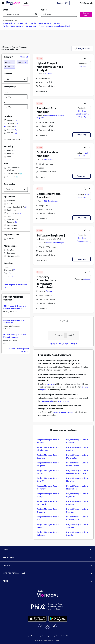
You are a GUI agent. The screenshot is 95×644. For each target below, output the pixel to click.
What (5, 10)
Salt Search (48, 159)
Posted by (9, 146)
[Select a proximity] (16, 79)
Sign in (85, 387)
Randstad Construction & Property (82, 114)
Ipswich (8, 267)
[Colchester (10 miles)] (22, 62)
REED (47, 581)
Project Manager (19, 47)
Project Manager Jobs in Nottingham (77, 487)
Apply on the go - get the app (63, 343)
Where (44, 10)
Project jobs (23, 23)
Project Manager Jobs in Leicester (48, 534)
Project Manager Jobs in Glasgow (48, 511)
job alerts (50, 384)
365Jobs (48, 74)
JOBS (47, 550)
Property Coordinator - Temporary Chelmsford (46, 282)
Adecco (49, 291)
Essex (7, 273)
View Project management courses (18, 350)
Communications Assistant (48, 196)
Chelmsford (9, 270)
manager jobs (47, 401)
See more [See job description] (42, 92)
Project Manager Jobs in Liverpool (77, 441)
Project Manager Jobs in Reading (77, 503)
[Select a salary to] (16, 107)
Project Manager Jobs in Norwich (77, 480)
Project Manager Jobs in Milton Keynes (77, 464)
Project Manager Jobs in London (77, 449)
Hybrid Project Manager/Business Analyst (50, 67)
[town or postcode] (59, 14)
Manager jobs (9, 23)
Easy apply (82, 135)
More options (10, 246)
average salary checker (63, 412)
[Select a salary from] (16, 97)
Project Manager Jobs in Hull (48, 518)
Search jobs (86, 14)
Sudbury (8, 276)
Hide (6, 164)
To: (5, 102)
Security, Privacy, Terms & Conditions (57, 636)
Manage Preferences (32, 636)
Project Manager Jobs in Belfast (46, 23)
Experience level (12, 235)
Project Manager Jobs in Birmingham (20, 26)
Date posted (10, 184)
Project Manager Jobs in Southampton (77, 518)
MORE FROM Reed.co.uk (47, 573)
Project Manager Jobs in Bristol (48, 472)
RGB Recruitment (51, 201)
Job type (8, 116)
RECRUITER (47, 558)
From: (6, 93)
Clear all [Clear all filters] (24, 57)
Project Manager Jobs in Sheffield (77, 511)
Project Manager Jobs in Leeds (48, 526)
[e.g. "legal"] (21, 14)
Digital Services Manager (48, 154)
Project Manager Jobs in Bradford (54, 26)
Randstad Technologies (55, 243)
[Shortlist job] (85, 58)
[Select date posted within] (16, 189)
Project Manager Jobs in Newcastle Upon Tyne (77, 472)
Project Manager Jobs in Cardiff (48, 480)
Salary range (10, 87)
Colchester (13, 49)
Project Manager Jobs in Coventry (48, 487)
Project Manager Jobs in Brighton (48, 464)
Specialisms (10, 197)
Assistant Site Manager (46, 110)
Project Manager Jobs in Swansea (77, 526)
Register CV (62, 3)
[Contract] (9, 67)
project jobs (63, 401)
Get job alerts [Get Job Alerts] (82, 49)
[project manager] (9, 62)
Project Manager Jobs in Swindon (77, 534)
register (44, 390)
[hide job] (89, 58)
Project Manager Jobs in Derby (48, 495)
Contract (7, 47)
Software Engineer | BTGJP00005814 (51, 237)
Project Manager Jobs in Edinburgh (48, 503)
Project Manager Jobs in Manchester (77, 457)
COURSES (47, 565)
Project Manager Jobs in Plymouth (77, 495)
